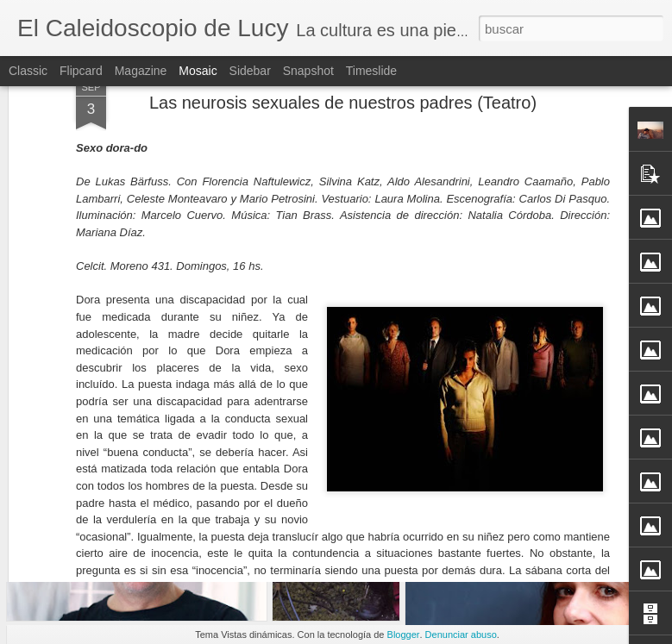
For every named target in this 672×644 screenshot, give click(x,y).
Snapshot (308, 71)
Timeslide (371, 71)
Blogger (404, 635)
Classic (28, 71)
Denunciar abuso (461, 635)
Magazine (141, 71)
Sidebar (250, 71)
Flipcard (81, 71)
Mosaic (198, 71)
